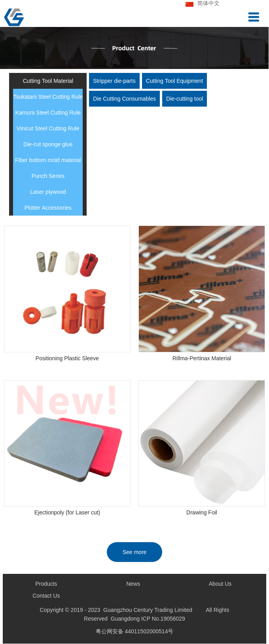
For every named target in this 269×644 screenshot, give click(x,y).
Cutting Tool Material (48, 81)
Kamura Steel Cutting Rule (48, 113)
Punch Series (48, 176)
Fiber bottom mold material (48, 160)
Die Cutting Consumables (124, 99)
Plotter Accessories (48, 208)
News (133, 584)
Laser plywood (48, 192)
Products (46, 584)
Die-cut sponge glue (48, 144)
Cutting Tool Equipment (175, 81)
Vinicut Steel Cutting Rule (48, 128)
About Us (220, 584)
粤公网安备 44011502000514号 (135, 632)
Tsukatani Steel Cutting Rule (48, 97)
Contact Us (46, 596)
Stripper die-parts (114, 81)
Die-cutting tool (185, 99)
